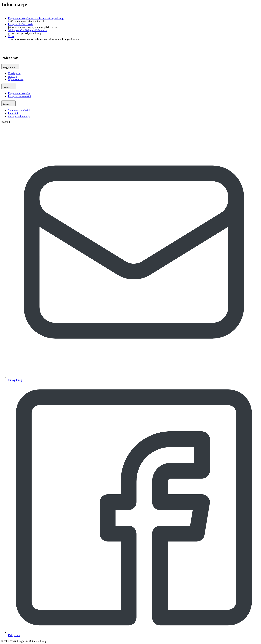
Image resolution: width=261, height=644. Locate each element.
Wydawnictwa (16, 79)
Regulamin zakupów (19, 93)
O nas (11, 36)
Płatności (13, 113)
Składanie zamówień (19, 110)
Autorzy (12, 76)
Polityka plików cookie (20, 24)
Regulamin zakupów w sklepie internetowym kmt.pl (36, 18)
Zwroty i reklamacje (19, 116)
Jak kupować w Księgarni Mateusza (27, 30)
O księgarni (14, 73)
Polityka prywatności (19, 96)
